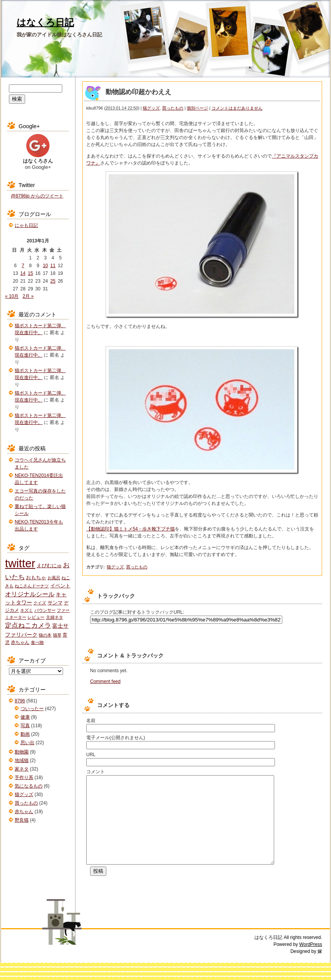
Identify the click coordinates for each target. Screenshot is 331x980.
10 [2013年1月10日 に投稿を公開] (45, 266)
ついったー (32, 709)
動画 (25, 734)
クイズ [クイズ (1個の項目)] (40, 603)
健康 (25, 717)
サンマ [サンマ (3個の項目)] (55, 603)
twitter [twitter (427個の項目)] (20, 563)
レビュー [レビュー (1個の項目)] (36, 617)
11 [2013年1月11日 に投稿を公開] (53, 266)
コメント (96, 772)
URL (91, 755)
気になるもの (29, 786)
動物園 (22, 752)
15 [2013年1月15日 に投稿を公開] (30, 273)
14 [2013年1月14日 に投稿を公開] (23, 273)
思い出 (27, 743)
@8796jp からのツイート (37, 196)
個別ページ (197, 108)
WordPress (311, 962)
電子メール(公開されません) (116, 738)
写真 (25, 726)
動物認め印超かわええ (138, 92)
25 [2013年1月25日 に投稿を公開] (53, 281)
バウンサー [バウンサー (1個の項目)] (45, 610)
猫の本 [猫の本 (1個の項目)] (45, 635)
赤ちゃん (24, 812)
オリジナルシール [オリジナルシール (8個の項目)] (30, 594)
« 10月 (12, 296)
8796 (20, 701)
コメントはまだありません (237, 108)
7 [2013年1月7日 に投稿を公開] (23, 266)
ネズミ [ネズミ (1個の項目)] (26, 610)
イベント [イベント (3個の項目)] (60, 586)
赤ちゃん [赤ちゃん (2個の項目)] (20, 642)
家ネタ (22, 769)
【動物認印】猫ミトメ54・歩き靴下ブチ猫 (131, 529)
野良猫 (22, 820)
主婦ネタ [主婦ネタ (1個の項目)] (55, 617)
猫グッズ (151, 108)
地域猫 (22, 760)
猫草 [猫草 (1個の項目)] (57, 635)
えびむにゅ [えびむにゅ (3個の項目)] (49, 566)
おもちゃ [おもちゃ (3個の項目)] (36, 578)
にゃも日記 (26, 225)
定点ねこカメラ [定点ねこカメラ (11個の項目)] (28, 626)
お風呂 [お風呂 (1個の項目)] (54, 578)
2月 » (28, 296)
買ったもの (173, 108)
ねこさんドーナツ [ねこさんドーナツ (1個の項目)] (32, 586)
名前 (91, 721)
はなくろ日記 (45, 22)
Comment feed (105, 681)
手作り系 (24, 777)
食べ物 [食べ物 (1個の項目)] (37, 642)
